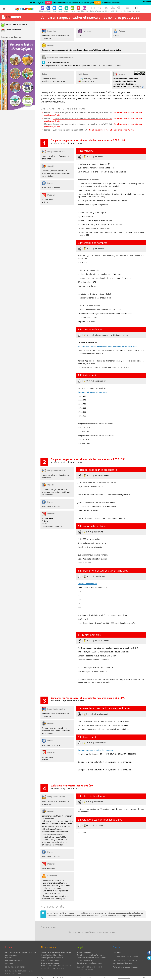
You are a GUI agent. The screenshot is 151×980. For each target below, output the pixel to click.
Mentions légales (84, 952)
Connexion (117, 952)
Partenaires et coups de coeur (125, 967)
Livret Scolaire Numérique (52, 955)
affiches (75, 3)
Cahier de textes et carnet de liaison (56, 952)
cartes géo (88, 3)
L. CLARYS (117, 36)
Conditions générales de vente (90, 963)
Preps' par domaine (12, 30)
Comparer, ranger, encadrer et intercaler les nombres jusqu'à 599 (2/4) (83, 118)
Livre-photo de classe (50, 963)
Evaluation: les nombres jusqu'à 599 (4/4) (70, 130)
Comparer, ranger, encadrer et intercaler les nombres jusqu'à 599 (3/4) (83, 124)
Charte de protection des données (91, 958)
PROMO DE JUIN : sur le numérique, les (51, 3)
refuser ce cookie (124, 978)
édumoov (9, 963)
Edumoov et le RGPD (85, 960)
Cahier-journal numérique (52, 958)
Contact (8, 958)
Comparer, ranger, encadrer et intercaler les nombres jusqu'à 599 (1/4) (83, 112)
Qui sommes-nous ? (14, 960)
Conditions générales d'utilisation (91, 955)
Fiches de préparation (50, 960)
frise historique (114, 3)
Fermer (147, 2)
